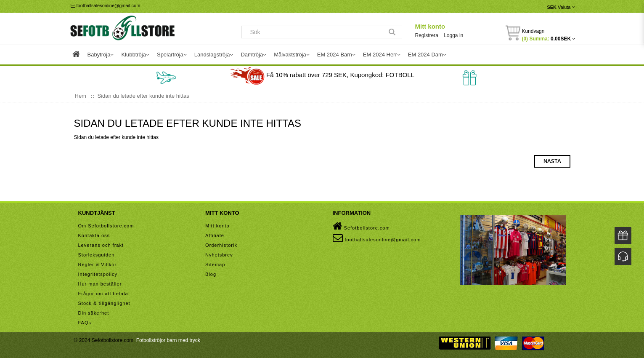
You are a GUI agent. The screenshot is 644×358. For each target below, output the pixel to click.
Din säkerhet (94, 313)
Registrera (426, 35)
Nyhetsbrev (219, 255)
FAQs (85, 323)
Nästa (552, 161)
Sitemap (215, 264)
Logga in (453, 35)
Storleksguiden (97, 255)
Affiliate (215, 235)
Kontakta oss (94, 235)
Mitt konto (430, 26)
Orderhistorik (221, 245)
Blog (211, 274)
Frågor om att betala (103, 294)
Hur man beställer (100, 284)
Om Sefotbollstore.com (106, 226)
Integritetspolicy (98, 274)
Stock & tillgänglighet (104, 303)
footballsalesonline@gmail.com (106, 5)
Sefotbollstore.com (361, 226)
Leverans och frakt (101, 245)
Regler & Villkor (98, 264)
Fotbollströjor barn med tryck (168, 340)
